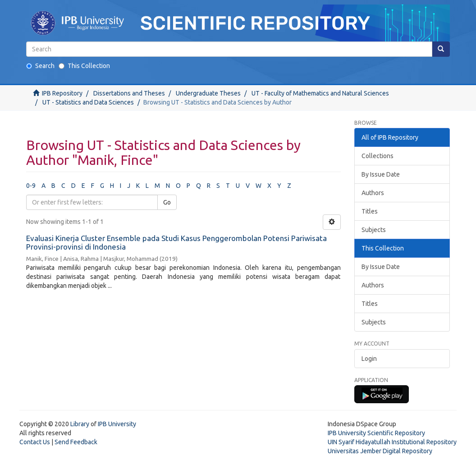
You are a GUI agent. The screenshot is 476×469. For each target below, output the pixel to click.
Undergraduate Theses (208, 93)
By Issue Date (381, 174)
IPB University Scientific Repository (376, 433)
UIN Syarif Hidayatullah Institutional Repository (392, 442)
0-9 (31, 186)
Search (40, 66)
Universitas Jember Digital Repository (380, 451)
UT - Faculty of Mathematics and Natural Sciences (320, 93)
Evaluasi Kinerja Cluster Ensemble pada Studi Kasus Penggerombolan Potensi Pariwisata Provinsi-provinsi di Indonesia (176, 242)
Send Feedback (76, 442)
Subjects (374, 230)
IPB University (117, 424)
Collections (378, 156)
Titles (370, 211)
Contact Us (35, 442)
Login (369, 359)
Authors (373, 193)
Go (167, 202)
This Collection (84, 66)
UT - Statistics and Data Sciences (88, 102)
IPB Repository (62, 93)
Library (80, 424)
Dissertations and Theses (129, 93)
